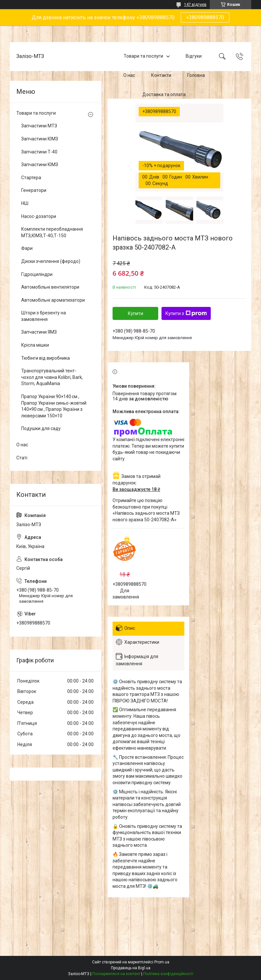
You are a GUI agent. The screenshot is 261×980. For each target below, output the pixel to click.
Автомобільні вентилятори (50, 287)
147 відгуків (195, 5)
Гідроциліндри (37, 274)
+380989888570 (205, 17)
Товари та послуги (143, 56)
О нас (129, 75)
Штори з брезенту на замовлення (44, 316)
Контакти (161, 75)
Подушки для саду (41, 428)
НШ (25, 203)
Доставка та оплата (164, 94)
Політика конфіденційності (168, 974)
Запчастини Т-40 (39, 152)
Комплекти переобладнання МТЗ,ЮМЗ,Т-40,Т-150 (52, 232)
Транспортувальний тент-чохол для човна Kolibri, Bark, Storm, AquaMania (52, 377)
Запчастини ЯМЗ (39, 332)
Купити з (186, 313)
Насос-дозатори (39, 216)
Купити (136, 313)
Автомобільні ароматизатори (53, 300)
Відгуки (194, 56)
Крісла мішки (35, 345)
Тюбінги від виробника (46, 358)
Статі (22, 458)
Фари (27, 248)
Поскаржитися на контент (116, 974)
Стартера (31, 178)
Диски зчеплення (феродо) (51, 261)
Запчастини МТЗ (39, 126)
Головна (196, 75)
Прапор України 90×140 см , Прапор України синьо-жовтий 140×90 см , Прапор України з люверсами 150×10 (54, 406)
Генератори (34, 190)
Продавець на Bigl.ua (131, 968)
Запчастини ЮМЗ (40, 139)
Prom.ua (162, 962)
